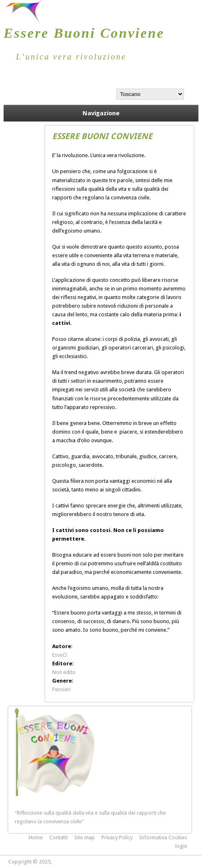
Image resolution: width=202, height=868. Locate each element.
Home (36, 837)
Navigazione (101, 113)
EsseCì (60, 655)
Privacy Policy (117, 837)
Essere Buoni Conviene (84, 33)
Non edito (64, 672)
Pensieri (61, 689)
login (181, 846)
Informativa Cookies (163, 837)
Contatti (59, 837)
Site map (85, 837)
